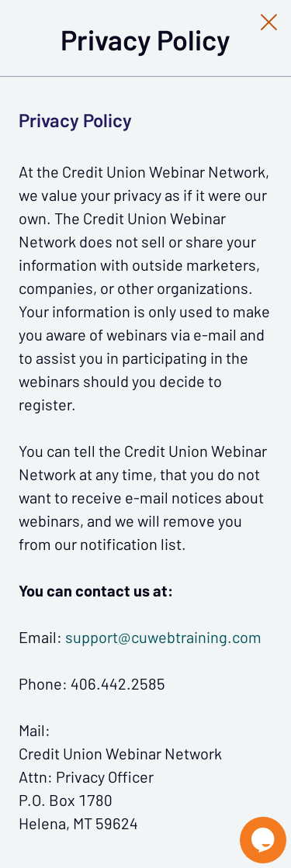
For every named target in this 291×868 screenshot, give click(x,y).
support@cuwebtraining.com (163, 638)
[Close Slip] (269, 22)
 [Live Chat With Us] (263, 840)
